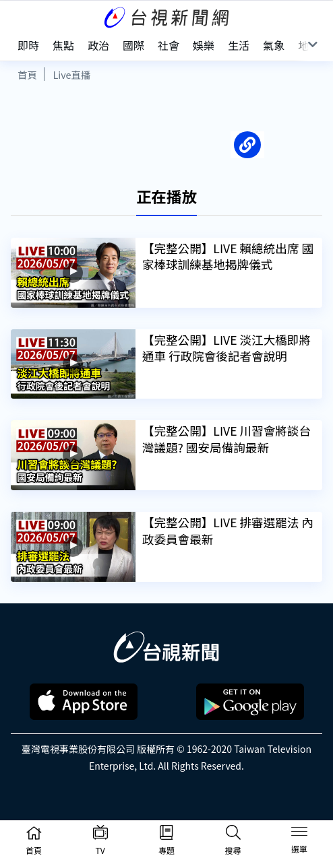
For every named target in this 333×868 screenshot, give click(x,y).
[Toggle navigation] (299, 834)
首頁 (27, 74)
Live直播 (71, 74)
